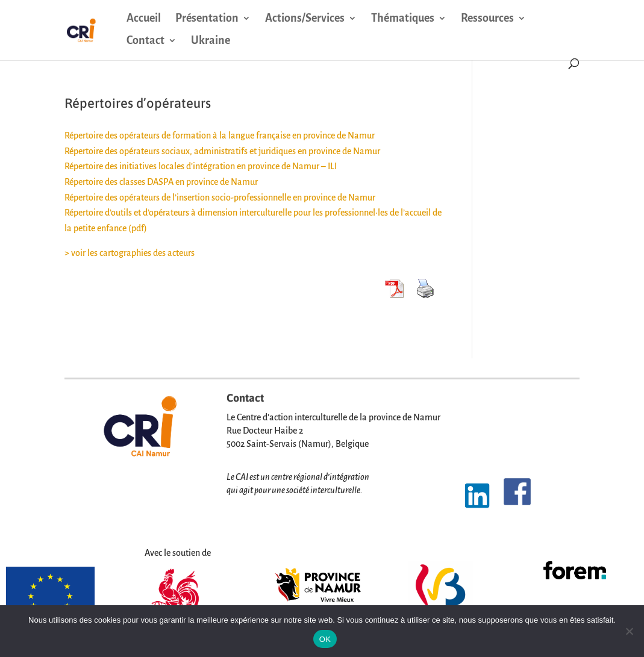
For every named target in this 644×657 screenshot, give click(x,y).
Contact (145, 41)
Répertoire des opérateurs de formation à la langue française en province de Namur (220, 135)
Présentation (207, 19)
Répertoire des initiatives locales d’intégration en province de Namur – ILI (201, 166)
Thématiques (403, 19)
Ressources (487, 19)
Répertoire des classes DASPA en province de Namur (161, 182)
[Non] (629, 631)
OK (325, 639)
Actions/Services (305, 19)
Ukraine (211, 41)
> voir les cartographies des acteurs (130, 253)
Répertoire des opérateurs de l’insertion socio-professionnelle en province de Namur (220, 198)
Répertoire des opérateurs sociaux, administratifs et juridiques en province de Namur (222, 151)
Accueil (144, 19)
